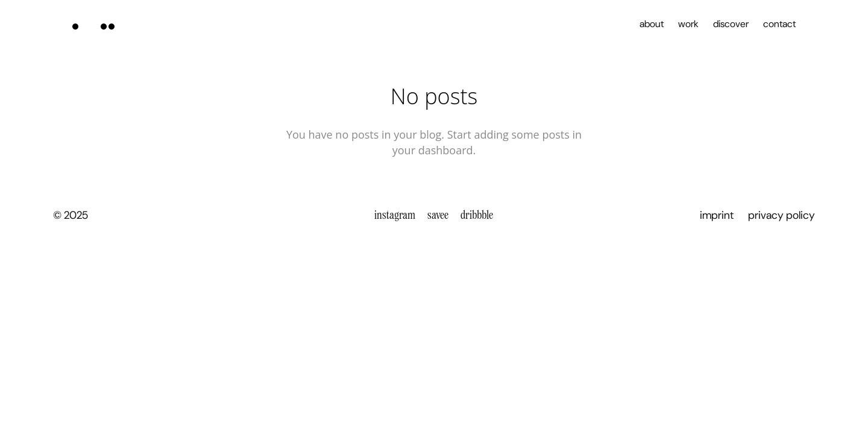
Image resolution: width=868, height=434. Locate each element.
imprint (717, 215)
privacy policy (782, 215)
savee (438, 215)
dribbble (477, 215)
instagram (395, 215)
